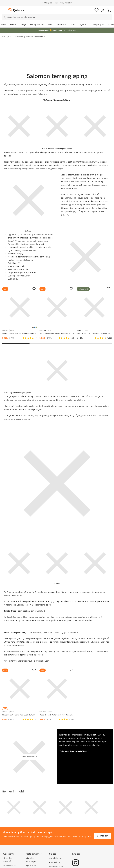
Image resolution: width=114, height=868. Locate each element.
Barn (50, 25)
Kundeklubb (55, 863)
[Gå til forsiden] (17, 10)
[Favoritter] (97, 10)
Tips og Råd (7, 37)
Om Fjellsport (56, 858)
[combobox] (57, 17)
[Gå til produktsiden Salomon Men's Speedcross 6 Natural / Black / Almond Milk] (20, 307)
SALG (73, 25)
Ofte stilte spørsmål (7, 860)
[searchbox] (60, 17)
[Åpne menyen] (4, 10)
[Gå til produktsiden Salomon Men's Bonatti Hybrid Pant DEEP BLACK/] (20, 689)
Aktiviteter (61, 25)
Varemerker (19, 37)
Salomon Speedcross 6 (35, 37)
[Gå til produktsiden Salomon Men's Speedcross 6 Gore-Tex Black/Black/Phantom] (94, 307)
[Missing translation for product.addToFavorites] (34, 289)
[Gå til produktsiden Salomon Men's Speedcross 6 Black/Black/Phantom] (57, 307)
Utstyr (23, 25)
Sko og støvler (37, 25)
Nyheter (84, 25)
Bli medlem (103, 836)
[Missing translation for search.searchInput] (4, 17)
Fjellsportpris (98, 25)
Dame (13, 25)
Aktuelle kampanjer (31, 860)
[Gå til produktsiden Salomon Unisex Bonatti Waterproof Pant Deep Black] (57, 689)
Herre (3, 25)
